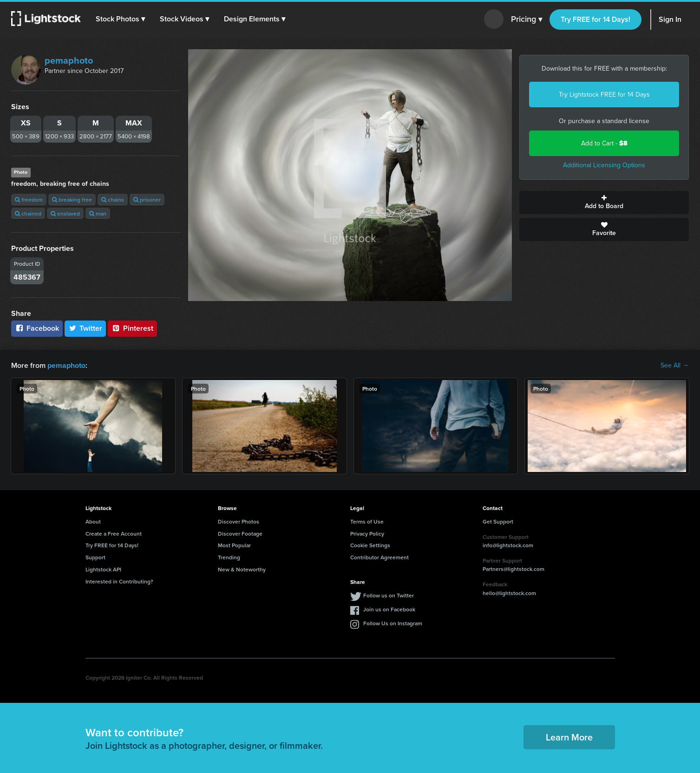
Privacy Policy (367, 533)
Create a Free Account (114, 533)
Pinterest (132, 328)
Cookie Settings (370, 545)
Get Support (498, 521)
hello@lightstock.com (509, 593)
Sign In (670, 19)
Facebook (37, 328)
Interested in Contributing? (119, 581)
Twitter (85, 328)
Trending (229, 557)
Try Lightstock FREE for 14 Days (604, 95)
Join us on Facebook (389, 609)
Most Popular (234, 545)
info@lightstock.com (508, 545)
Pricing (527, 20)
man (98, 213)
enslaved (65, 213)
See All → (675, 366)
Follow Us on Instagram (393, 623)
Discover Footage (240, 533)
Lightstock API (103, 569)
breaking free (72, 200)
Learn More (569, 737)
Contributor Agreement (379, 557)
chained (28, 213)
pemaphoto (69, 60)
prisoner (147, 200)
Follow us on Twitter (389, 595)
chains (113, 200)
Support (95, 557)
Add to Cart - (604, 143)
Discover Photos (239, 521)
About (93, 521)
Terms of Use (367, 521)
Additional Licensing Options (604, 165)
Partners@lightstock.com (514, 569)
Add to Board (604, 203)
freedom (29, 200)
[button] (120, 19)
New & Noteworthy (242, 569)
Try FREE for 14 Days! (595, 19)
